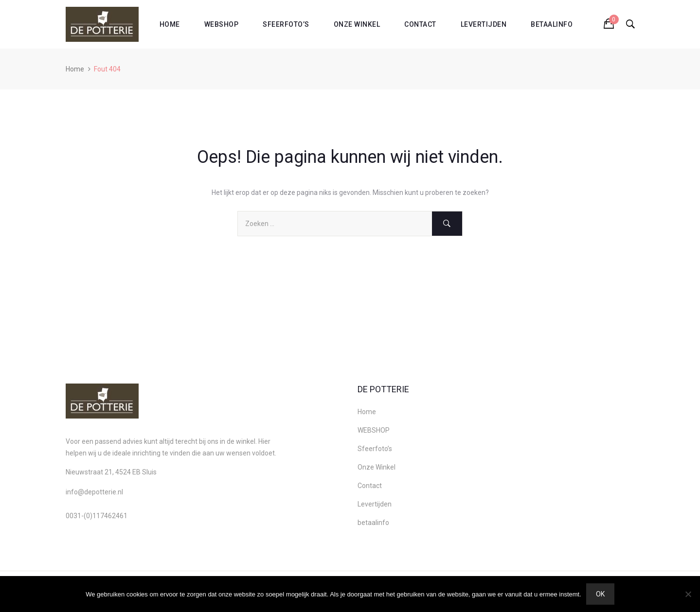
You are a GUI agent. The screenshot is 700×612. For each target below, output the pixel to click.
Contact (420, 24)
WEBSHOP (222, 24)
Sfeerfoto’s (286, 24)
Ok (600, 594)
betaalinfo (552, 24)
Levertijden (484, 24)
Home (170, 24)
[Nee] (688, 594)
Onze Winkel (357, 24)
